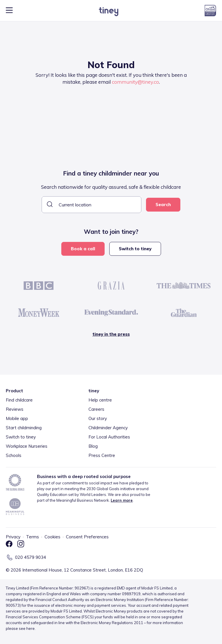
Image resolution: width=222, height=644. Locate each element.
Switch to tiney (135, 249)
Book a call (83, 249)
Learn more (122, 500)
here (30, 628)
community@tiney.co (135, 82)
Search (163, 205)
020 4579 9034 (30, 557)
